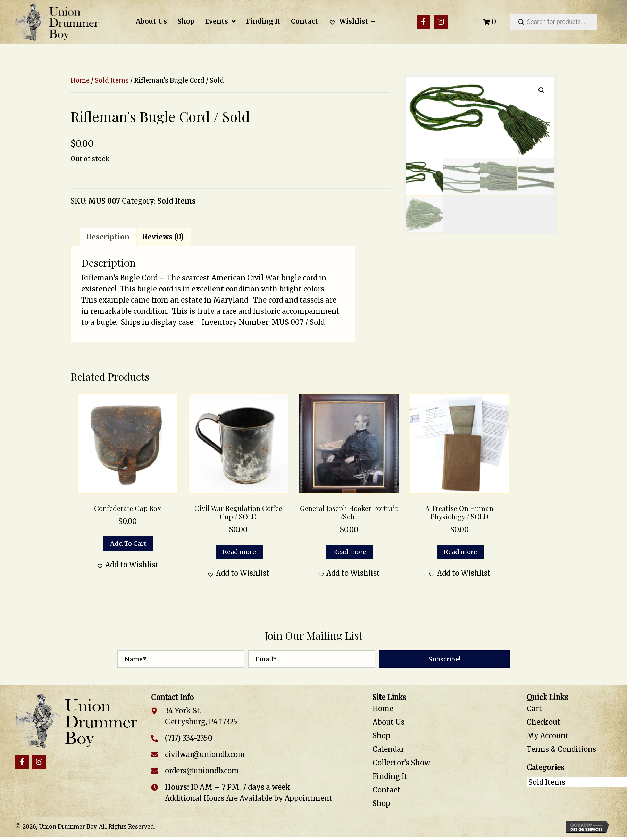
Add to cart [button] (128, 543)
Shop (381, 736)
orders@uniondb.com (202, 771)
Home (80, 80)
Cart (534, 709)
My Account (548, 736)
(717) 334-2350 (189, 738)
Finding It (390, 776)
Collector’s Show (401, 763)
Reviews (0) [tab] (163, 237)
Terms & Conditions (561, 749)
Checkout (544, 722)
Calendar (388, 749)
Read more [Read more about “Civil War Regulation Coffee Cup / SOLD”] (239, 552)
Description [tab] (108, 237)
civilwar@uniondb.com (205, 754)
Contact (386, 790)
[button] (424, 22)
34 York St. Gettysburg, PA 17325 (201, 716)
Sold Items (112, 80)
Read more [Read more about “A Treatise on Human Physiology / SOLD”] (460, 552)
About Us (388, 722)
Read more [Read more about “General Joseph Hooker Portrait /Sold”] (350, 552)
